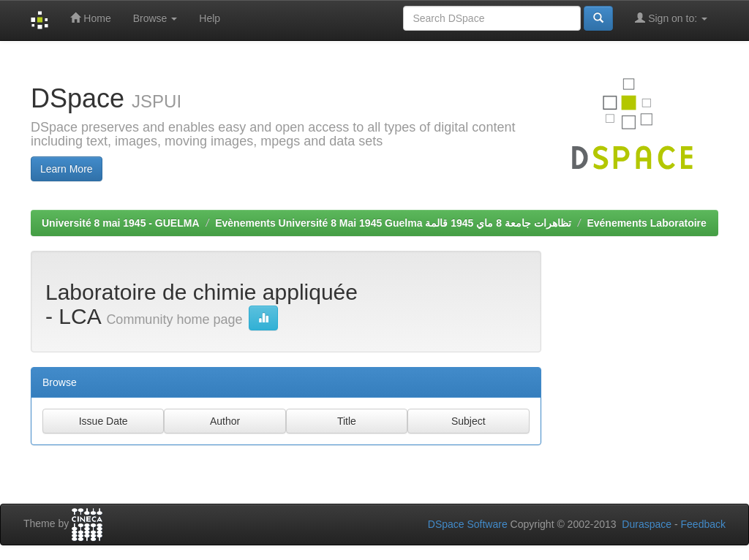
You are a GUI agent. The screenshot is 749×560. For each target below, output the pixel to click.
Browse (155, 18)
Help (210, 18)
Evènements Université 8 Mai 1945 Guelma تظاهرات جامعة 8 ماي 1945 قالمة (393, 223)
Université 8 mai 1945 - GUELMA (121, 223)
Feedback (703, 524)
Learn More (67, 169)
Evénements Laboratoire (646, 223)
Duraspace (647, 524)
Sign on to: (671, 18)
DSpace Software (468, 524)
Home (90, 18)
